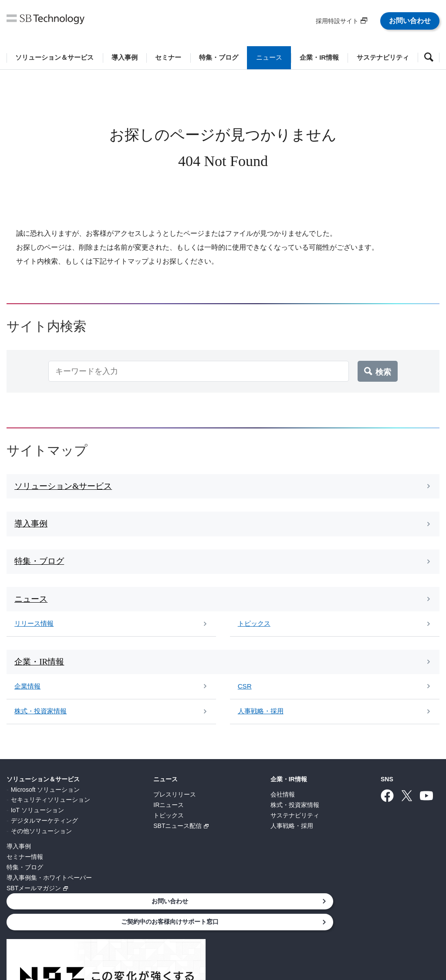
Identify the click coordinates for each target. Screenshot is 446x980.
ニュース (118, 792)
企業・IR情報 (195, 792)
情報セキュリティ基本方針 (155, 933)
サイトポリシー (226, 933)
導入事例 (19, 859)
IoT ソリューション (37, 823)
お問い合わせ (410, 21)
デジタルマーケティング (44, 833)
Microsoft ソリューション (46, 802)
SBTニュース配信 (130, 838)
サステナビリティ (201, 828)
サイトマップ (371, 933)
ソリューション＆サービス (43, 792)
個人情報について (81, 933)
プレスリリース (128, 807)
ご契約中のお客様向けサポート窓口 (376, 815)
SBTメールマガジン (34, 901)
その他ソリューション (41, 844)
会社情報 (189, 807)
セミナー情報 (25, 869)
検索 (383, 371)
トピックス (122, 828)
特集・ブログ (25, 880)
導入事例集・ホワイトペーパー (49, 890)
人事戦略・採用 (198, 838)
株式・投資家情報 (201, 817)
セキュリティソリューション (51, 813)
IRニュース (122, 817)
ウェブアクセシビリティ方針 (300, 933)
